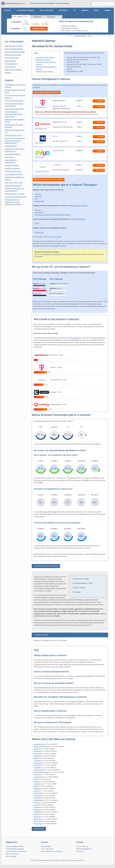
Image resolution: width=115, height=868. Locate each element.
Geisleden (37, 768)
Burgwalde (37, 754)
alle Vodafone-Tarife (41, 129)
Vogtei (36, 805)
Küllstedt (37, 782)
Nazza (36, 791)
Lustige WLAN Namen (13, 154)
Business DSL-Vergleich (13, 55)
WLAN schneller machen (13, 135)
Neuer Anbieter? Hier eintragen (52, 851)
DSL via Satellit (56, 237)
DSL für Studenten (12, 854)
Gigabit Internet (10, 61)
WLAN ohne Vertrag (12, 165)
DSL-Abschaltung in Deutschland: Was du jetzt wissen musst (14, 114)
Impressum (80, 851)
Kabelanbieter (81, 219)
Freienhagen (38, 763)
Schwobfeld (38, 796)
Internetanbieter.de (80, 36)
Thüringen (82, 85)
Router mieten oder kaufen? (14, 109)
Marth (36, 786)
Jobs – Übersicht (47, 849)
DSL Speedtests (76, 338)
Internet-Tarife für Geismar (45, 58)
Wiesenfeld (38, 821)
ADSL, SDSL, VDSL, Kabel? (14, 183)
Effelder (36, 758)
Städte (90, 36)
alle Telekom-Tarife (41, 107)
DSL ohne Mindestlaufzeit (14, 49)
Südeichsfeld (38, 800)
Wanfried (37, 814)
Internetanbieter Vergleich (14, 46)
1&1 (68, 62)
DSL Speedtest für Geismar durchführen (46, 566)
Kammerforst (38, 777)
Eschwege (37, 761)
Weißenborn (38, 819)
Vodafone (70, 60)
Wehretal (37, 817)
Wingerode (38, 824)
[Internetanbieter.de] (13, 3)
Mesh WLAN (9, 157)
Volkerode (37, 807)
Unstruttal (37, 803)
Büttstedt (37, 756)
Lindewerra (38, 784)
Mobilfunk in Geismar (43, 60)
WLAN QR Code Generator (14, 101)
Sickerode (37, 798)
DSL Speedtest (46, 846)
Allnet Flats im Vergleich (13, 70)
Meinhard (37, 789)
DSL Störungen (11, 856)
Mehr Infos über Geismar (45, 72)
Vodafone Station (11, 146)
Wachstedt (37, 810)
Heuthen (37, 775)
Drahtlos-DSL (71, 64)
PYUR (68, 71)
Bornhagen (38, 751)
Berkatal (37, 749)
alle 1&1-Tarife (39, 143)
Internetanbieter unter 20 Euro (16, 851)
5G (42, 273)
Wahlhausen (38, 812)
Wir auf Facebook (82, 846)
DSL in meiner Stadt (12, 58)
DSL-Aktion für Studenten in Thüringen (56, 254)
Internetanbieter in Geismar (79, 53)
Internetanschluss (11, 64)
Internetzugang (10, 67)
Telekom (69, 57)
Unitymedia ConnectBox (13, 186)
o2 (67, 69)
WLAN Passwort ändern (13, 171)
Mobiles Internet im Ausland (15, 194)
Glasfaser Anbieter (81, 206)
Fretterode (37, 765)
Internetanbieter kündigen (15, 849)
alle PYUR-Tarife (40, 157)
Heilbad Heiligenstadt (41, 772)
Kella (36, 779)
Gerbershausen (39, 770)
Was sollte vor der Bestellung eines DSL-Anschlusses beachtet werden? (15, 141)
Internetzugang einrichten (14, 174)
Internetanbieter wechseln (15, 846)
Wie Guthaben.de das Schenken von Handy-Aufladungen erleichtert (13, 202)
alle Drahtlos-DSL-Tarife (42, 172)
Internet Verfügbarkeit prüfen (15, 52)
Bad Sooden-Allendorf (41, 746)
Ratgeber (8, 73)
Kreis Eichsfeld (73, 85)
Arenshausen (38, 744)
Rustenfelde (38, 793)
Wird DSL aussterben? (13, 168)
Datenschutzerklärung (84, 849)
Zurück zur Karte (39, 829)
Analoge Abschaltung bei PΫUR (16, 197)
